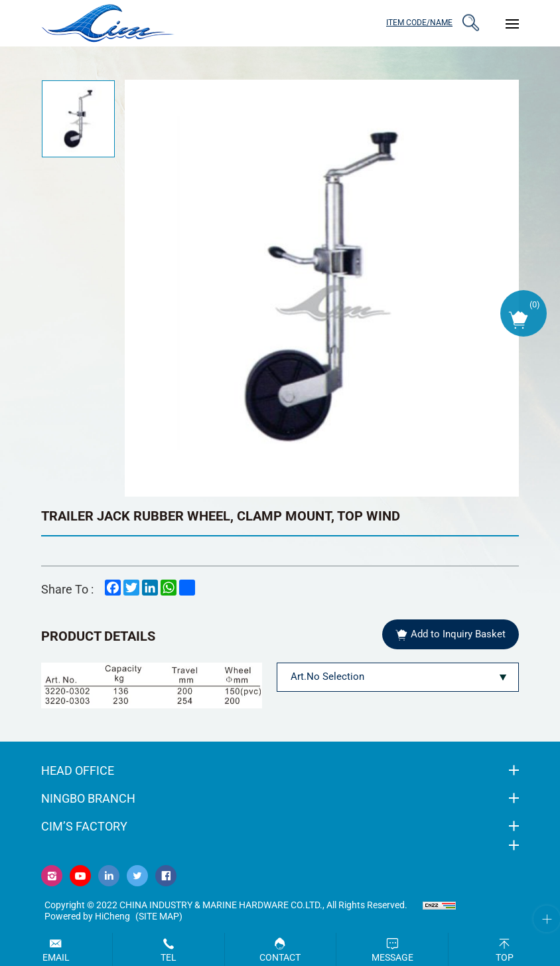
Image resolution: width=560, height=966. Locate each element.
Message (392, 957)
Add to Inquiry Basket (458, 634)
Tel (169, 957)
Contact (280, 957)
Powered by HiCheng (87, 916)
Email (56, 957)
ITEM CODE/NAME (419, 23)
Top (505, 957)
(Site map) (159, 916)
